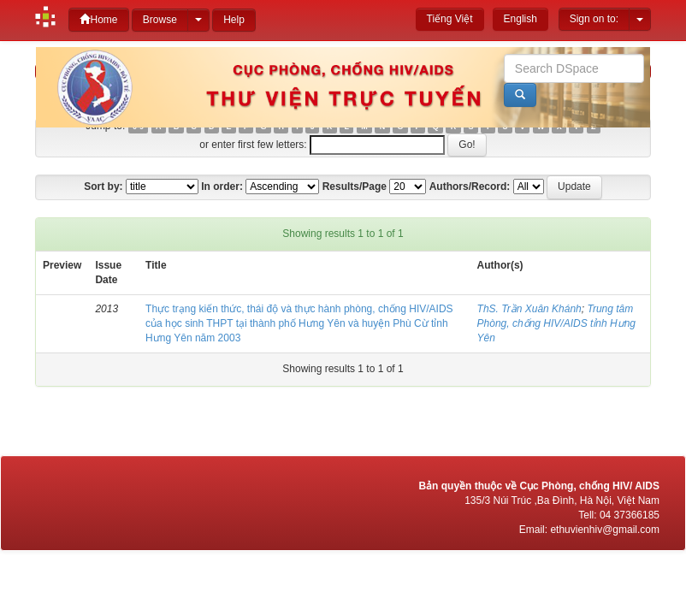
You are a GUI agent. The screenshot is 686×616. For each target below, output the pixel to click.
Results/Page (355, 187)
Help (234, 20)
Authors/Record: (470, 187)
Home (98, 19)
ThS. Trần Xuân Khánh (529, 309)
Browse (160, 20)
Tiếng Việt (450, 19)
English (520, 19)
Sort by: (103, 187)
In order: (222, 187)
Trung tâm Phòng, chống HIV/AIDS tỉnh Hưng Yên (556, 323)
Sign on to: (594, 19)
